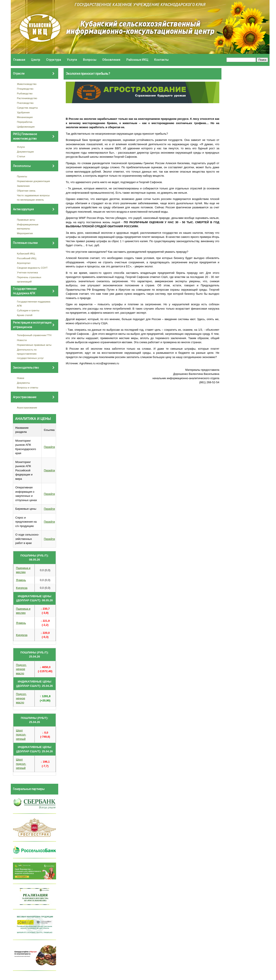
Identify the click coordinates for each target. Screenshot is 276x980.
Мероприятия (25, 233)
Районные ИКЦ (137, 60)
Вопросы (90, 60)
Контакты (161, 60)
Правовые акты (26, 220)
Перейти (49, 447)
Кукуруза (22, 588)
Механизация (25, 117)
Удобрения (23, 112)
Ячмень (21, 580)
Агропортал (24, 263)
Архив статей (25, 315)
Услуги (72, 60)
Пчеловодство (25, 103)
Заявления (23, 186)
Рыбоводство (25, 93)
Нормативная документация (34, 181)
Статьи (21, 156)
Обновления (111, 60)
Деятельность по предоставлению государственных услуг (30, 354)
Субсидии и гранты (28, 310)
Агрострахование (27, 407)
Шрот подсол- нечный (21, 735)
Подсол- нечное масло (21, 669)
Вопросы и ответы (28, 387)
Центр (36, 60)
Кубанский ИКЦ (26, 253)
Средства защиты (27, 108)
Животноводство (27, 84)
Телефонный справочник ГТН (34, 335)
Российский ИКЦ (27, 258)
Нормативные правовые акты (34, 345)
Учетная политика (27, 272)
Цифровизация (26, 127)
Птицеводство (25, 89)
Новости (22, 340)
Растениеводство (27, 98)
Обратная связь (26, 191)
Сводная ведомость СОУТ (32, 268)
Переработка (25, 122)
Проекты (22, 176)
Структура (54, 60)
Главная (19, 60)
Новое (21, 378)
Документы (24, 383)
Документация (25, 152)
